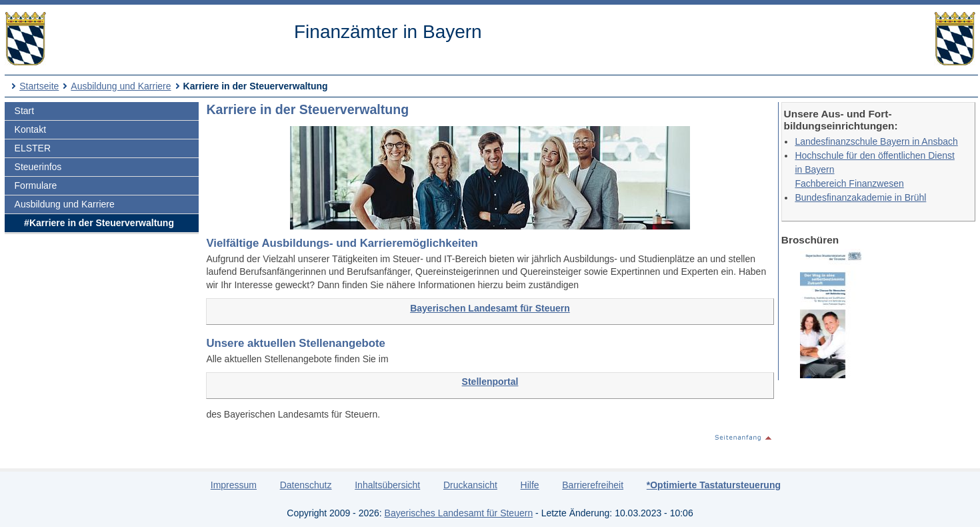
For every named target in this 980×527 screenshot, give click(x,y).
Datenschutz (306, 485)
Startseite (39, 86)
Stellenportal (490, 382)
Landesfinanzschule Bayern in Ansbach (876, 141)
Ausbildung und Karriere (121, 86)
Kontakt (30, 129)
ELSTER (33, 148)
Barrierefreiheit (593, 485)
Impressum (234, 485)
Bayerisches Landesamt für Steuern (459, 513)
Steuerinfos (38, 167)
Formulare (36, 185)
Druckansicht (470, 485)
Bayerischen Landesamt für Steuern (490, 308)
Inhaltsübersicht (387, 485)
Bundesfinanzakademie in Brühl (860, 197)
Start (25, 111)
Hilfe (530, 485)
